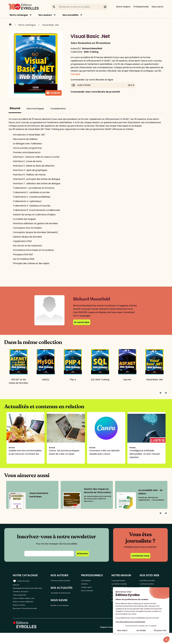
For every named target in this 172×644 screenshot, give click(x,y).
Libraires (93, 585)
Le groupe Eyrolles (124, 580)
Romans (17, 585)
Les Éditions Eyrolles (120, 586)
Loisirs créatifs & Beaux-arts (28, 606)
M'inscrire (82, 554)
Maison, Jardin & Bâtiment (27, 610)
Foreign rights (96, 589)
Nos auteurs (45, 15)
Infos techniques (35, 109)
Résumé (15, 108)
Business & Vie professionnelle (29, 619)
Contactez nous (140, 556)
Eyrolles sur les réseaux (70, 611)
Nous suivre (157, 7)
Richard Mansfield (92, 48)
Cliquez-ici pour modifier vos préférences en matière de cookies (130, 638)
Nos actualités (71, 15)
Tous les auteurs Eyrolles (70, 580)
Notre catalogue (19, 15)
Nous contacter (97, 594)
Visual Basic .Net (50, 25)
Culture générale (22, 601)
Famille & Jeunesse (23, 597)
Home (10, 25)
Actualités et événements (64, 596)
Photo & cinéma (21, 615)
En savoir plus (82, 322)
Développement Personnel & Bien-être (28, 591)
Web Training (91, 52)
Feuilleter (53, 93)
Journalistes (95, 580)
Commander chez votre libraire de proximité (95, 92)
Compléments (58, 109)
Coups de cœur (23, 580)
